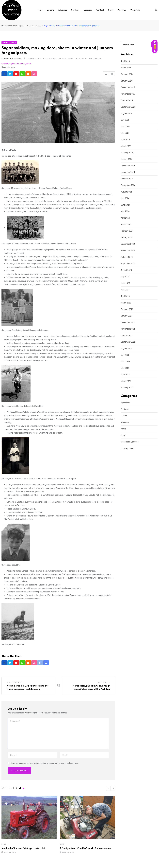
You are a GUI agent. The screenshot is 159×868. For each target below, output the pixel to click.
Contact (100, 10)
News (111, 10)
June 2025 (125, 127)
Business (125, 409)
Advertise (63, 10)
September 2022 (128, 342)
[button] (108, 789)
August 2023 (126, 270)
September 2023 (128, 264)
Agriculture (125, 403)
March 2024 (126, 224)
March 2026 (126, 68)
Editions (50, 10)
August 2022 (126, 348)
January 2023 (127, 316)
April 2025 (125, 140)
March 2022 (126, 381)
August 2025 (126, 114)
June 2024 (125, 205)
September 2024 (128, 185)
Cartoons (88, 10)
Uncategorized (127, 448)
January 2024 (127, 238)
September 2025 (128, 107)
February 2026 (127, 74)
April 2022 (125, 375)
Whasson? (135, 10)
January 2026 (127, 81)
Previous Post (16, 683)
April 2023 (125, 296)
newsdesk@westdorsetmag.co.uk (16, 64)
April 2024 (125, 218)
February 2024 (127, 231)
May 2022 (125, 368)
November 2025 (128, 94)
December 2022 (128, 322)
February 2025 (127, 153)
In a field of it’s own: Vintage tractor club (23, 849)
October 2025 (127, 100)
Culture (124, 416)
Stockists (75, 10)
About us (122, 10)
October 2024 (127, 179)
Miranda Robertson (13, 58)
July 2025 (125, 120)
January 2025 (127, 159)
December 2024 (128, 166)
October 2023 (127, 257)
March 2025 (126, 146)
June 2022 (125, 362)
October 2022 (127, 335)
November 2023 (128, 251)
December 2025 (128, 87)
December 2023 (128, 244)
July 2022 (125, 355)
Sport (123, 435)
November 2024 (128, 172)
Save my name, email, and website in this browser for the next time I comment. (45, 763)
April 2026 (125, 61)
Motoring (125, 422)
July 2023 (125, 277)
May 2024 (125, 211)
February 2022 (127, 388)
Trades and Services (130, 442)
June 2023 (125, 283)
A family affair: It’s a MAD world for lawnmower (86, 849)
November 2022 (128, 329)
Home (40, 10)
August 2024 (126, 192)
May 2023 (125, 290)
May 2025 (125, 133)
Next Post (103, 683)
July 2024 (125, 198)
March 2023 (126, 303)
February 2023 (127, 309)
